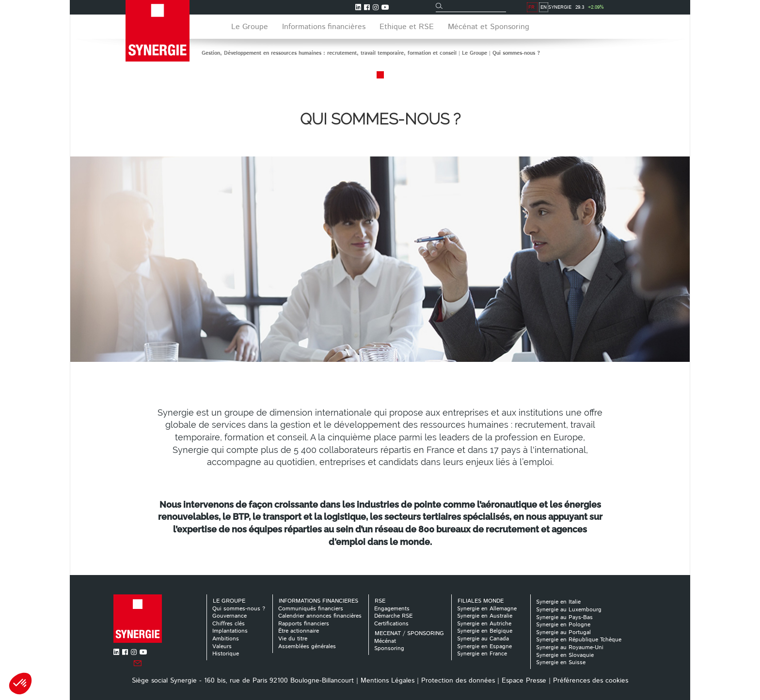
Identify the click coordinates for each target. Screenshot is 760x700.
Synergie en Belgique (485, 631)
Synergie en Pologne (563, 625)
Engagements (392, 609)
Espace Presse (524, 681)
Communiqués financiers (311, 609)
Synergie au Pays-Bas (564, 617)
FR (630, 7)
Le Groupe (475, 53)
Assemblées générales (307, 646)
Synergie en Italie (558, 602)
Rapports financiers (304, 624)
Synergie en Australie (485, 616)
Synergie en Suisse (561, 662)
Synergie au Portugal (563, 632)
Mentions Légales (388, 681)
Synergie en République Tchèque (579, 640)
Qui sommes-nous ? (516, 53)
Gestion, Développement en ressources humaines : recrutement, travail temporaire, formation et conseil (329, 53)
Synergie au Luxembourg (569, 610)
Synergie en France (482, 654)
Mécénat (385, 641)
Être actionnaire (299, 631)
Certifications (391, 624)
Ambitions (226, 639)
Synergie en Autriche (484, 624)
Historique (226, 654)
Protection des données (458, 681)
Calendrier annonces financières (320, 616)
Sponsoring (389, 648)
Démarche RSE (393, 616)
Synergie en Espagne (484, 646)
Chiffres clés (229, 624)
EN (642, 7)
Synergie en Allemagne (487, 609)
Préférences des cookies (591, 681)
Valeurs (222, 646)
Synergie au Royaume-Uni (570, 647)
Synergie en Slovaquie (565, 655)
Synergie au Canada (483, 639)
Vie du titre (293, 639)
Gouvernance (230, 616)
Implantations (230, 631)
